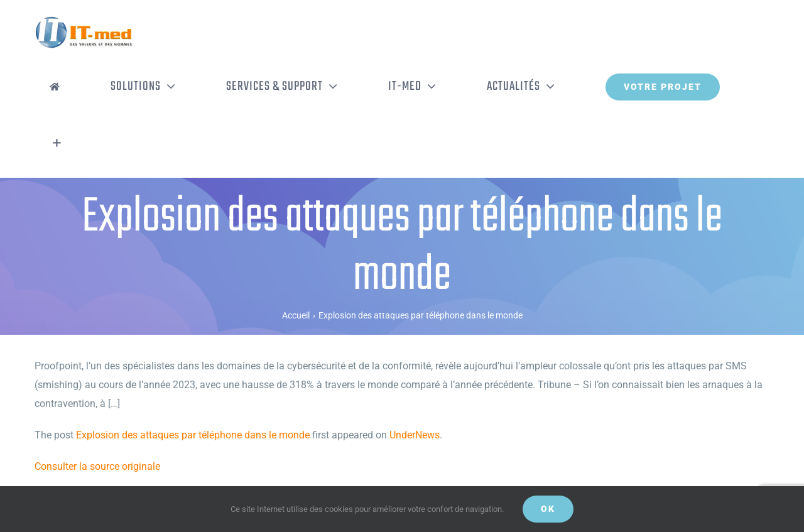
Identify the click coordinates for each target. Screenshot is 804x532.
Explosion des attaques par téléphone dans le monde (193, 435)
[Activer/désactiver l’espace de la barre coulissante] (57, 143)
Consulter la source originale (97, 466)
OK (548, 509)
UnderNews (415, 435)
